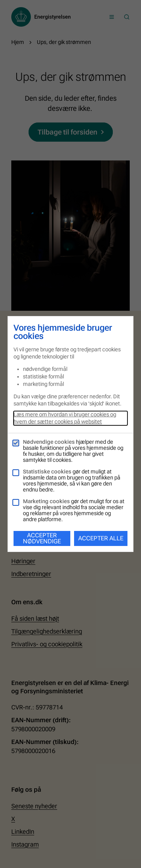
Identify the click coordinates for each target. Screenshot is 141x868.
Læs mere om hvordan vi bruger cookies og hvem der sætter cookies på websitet (65, 418)
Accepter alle (101, 538)
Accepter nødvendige (42, 538)
